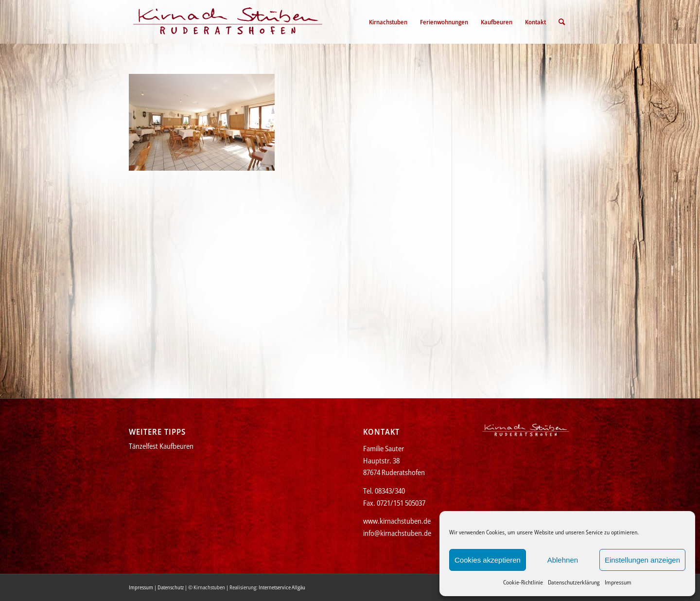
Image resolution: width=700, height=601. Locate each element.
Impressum (618, 582)
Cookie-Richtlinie (523, 582)
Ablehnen (563, 560)
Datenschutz (171, 587)
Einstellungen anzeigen (642, 560)
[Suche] (562, 22)
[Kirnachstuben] (228, 22)
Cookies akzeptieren (488, 560)
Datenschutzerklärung (574, 582)
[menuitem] (388, 22)
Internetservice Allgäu (282, 587)
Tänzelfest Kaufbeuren (161, 446)
